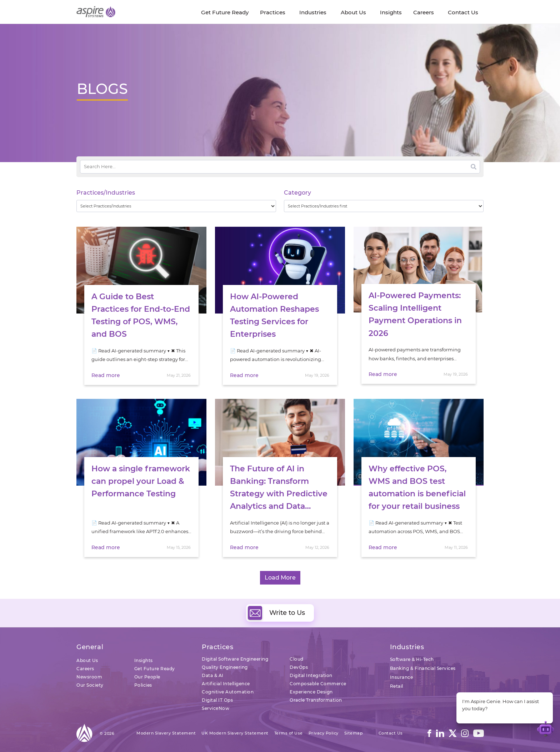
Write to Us (276, 613)
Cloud (297, 659)
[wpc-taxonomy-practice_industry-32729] (176, 206)
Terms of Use (289, 733)
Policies (143, 685)
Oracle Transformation (316, 700)
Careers (85, 669)
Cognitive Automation (228, 692)
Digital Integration (311, 675)
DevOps (299, 667)
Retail (397, 686)
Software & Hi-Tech (412, 659)
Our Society (90, 685)
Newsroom (89, 677)
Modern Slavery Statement (166, 733)
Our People (147, 677)
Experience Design (311, 692)
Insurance (402, 677)
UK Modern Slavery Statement (235, 733)
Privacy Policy (324, 733)
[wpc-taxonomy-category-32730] (384, 206)
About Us (87, 660)
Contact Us (391, 733)
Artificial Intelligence (226, 684)
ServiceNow (216, 708)
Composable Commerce (318, 684)
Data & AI (213, 675)
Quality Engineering (225, 667)
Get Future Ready (155, 669)
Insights (144, 660)
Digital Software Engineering (235, 659)
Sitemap (354, 733)
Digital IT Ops (217, 700)
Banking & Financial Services (423, 668)
